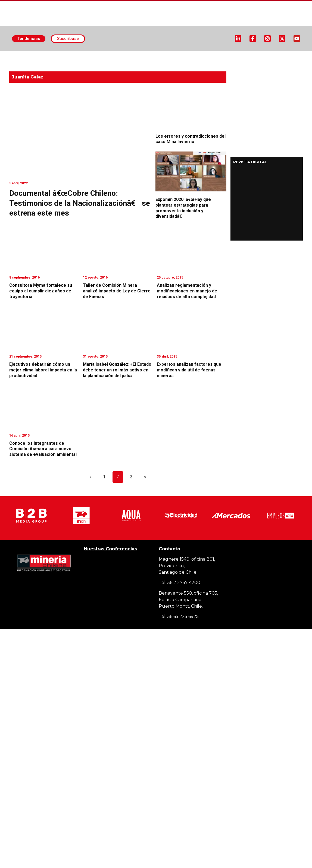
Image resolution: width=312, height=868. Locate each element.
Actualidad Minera (53, 56)
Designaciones (220, 55)
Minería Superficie (110, 56)
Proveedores (259, 55)
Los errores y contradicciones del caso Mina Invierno (191, 139)
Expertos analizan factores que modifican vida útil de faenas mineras (189, 370)
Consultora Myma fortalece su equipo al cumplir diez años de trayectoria (41, 291)
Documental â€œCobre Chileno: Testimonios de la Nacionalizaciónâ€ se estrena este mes (80, 203)
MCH (151, 61)
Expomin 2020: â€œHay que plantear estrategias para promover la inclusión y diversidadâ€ (183, 208)
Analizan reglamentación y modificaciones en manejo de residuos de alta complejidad (187, 291)
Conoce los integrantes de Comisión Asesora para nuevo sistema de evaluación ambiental (43, 449)
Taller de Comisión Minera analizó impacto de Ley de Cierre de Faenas (117, 291)
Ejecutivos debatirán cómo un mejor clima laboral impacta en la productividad (43, 370)
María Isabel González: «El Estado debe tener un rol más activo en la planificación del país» (117, 370)
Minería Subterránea (169, 56)
